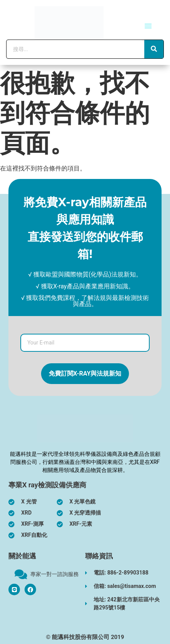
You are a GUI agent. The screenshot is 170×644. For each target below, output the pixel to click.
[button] (148, 26)
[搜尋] (154, 49)
